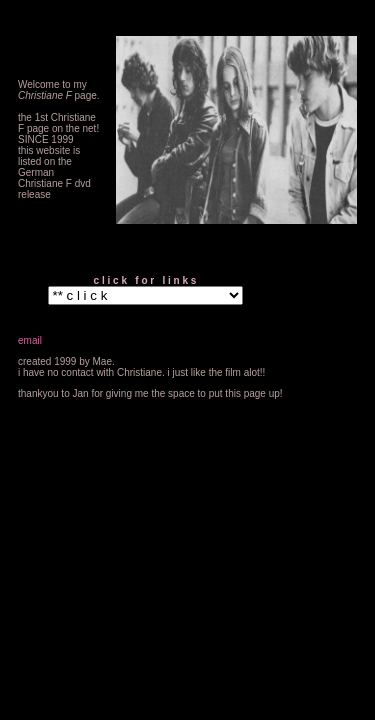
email (30, 340)
